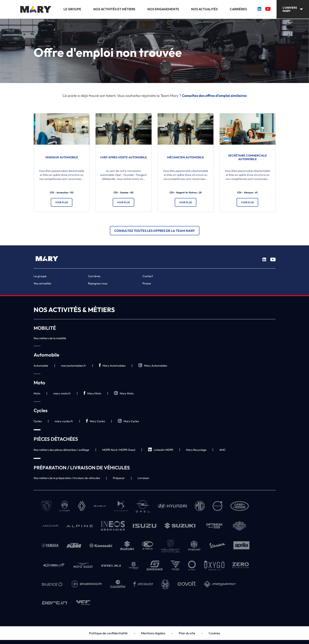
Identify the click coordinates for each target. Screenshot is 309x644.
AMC (223, 450)
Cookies (214, 633)
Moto (37, 393)
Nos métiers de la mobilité (50, 338)
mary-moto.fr (62, 393)
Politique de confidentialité (108, 633)
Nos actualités (204, 9)
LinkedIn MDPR (161, 450)
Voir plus (62, 202)
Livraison (143, 478)
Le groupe (72, 9)
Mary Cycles (96, 421)
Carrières (238, 9)
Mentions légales (153, 633)
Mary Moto (92, 393)
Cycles (38, 421)
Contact (148, 276)
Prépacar (119, 478)
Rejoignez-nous (98, 283)
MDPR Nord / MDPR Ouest (119, 450)
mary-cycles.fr (64, 421)
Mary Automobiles (112, 366)
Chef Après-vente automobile (124, 157)
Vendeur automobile (62, 157)
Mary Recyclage (196, 450)
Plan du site (187, 633)
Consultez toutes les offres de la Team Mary (155, 231)
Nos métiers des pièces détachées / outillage (61, 450)
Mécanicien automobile (186, 157)
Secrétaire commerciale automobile (248, 157)
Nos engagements (163, 9)
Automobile (41, 366)
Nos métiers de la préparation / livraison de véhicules (67, 478)
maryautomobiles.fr (74, 366)
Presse (147, 283)
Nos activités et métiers (114, 9)
